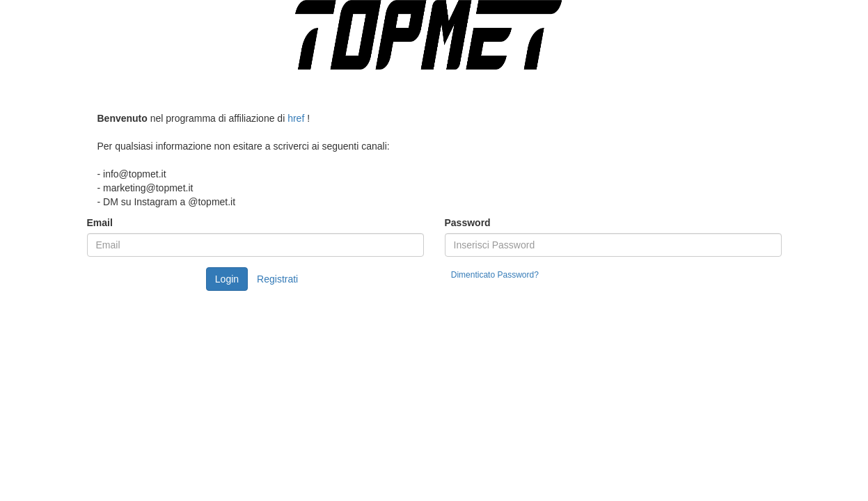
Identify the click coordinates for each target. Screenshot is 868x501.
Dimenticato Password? (495, 275)
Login (227, 279)
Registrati (277, 279)
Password (468, 223)
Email (100, 223)
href (296, 118)
